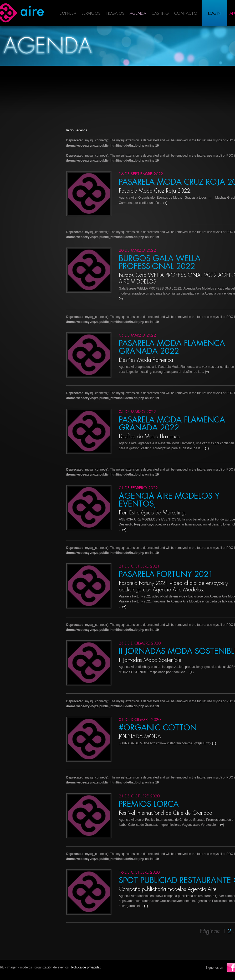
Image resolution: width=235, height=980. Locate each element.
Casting (160, 14)
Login (214, 14)
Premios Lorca (149, 804)
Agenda (138, 14)
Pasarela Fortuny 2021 (166, 574)
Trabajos (115, 14)
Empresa (68, 14)
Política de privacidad (86, 967)
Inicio (70, 130)
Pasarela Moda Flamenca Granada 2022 (172, 347)
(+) (165, 203)
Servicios (91, 14)
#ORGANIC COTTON (158, 728)
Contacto (186, 14)
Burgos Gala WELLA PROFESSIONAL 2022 (160, 262)
